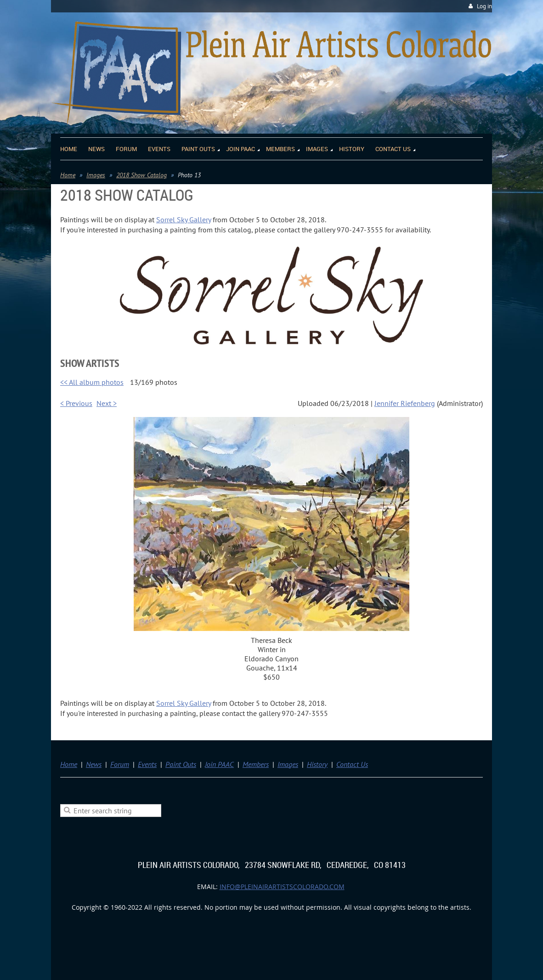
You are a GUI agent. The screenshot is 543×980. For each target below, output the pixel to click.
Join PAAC (219, 764)
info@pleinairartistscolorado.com (282, 887)
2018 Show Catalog (141, 175)
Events (147, 764)
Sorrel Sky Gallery (184, 220)
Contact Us (352, 764)
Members (256, 764)
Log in (484, 6)
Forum (120, 764)
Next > (107, 403)
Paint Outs (181, 764)
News (94, 764)
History (317, 764)
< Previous (76, 403)
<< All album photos (92, 382)
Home (68, 175)
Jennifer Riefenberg (405, 403)
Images (96, 175)
